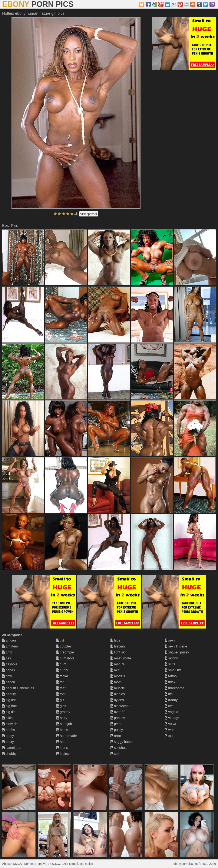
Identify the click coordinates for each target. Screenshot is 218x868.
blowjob (10, 724)
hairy (62, 718)
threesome (175, 688)
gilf (60, 700)
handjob (64, 724)
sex (115, 754)
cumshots (65, 658)
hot (61, 742)
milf (115, 670)
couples (64, 646)
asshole (10, 664)
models (118, 676)
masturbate (121, 658)
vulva (171, 724)
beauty (9, 694)
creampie (65, 652)
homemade (67, 736)
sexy (170, 640)
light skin (119, 652)
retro (116, 736)
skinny (171, 658)
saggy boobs (122, 742)
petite (116, 724)
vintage (172, 718)
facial (62, 676)
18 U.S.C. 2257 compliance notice (70, 864)
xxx (169, 736)
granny (63, 712)
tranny (171, 700)
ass (6, 658)
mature (118, 664)
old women (120, 706)
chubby (9, 754)
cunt (61, 664)
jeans (62, 748)
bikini (8, 718)
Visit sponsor (89, 214)
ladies (63, 754)
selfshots (119, 748)
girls (61, 706)
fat (60, 682)
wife (170, 730)
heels (62, 730)
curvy (62, 670)
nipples (118, 694)
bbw (7, 676)
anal (7, 652)
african (9, 640)
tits (169, 694)
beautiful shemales (18, 688)
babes (9, 670)
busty (8, 742)
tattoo (171, 676)
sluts (170, 664)
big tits (9, 712)
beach (9, 682)
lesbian (118, 646)
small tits (173, 670)
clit (60, 640)
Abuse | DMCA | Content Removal (25, 864)
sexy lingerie (176, 646)
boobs (9, 730)
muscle (118, 688)
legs (115, 640)
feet (61, 688)
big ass (9, 700)
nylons (117, 700)
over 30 (118, 712)
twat (170, 706)
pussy (117, 730)
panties (118, 718)
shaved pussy (177, 652)
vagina (172, 712)
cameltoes (12, 748)
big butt (9, 706)
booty (8, 736)
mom (116, 682)
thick (170, 682)
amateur (10, 646)
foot (61, 694)
